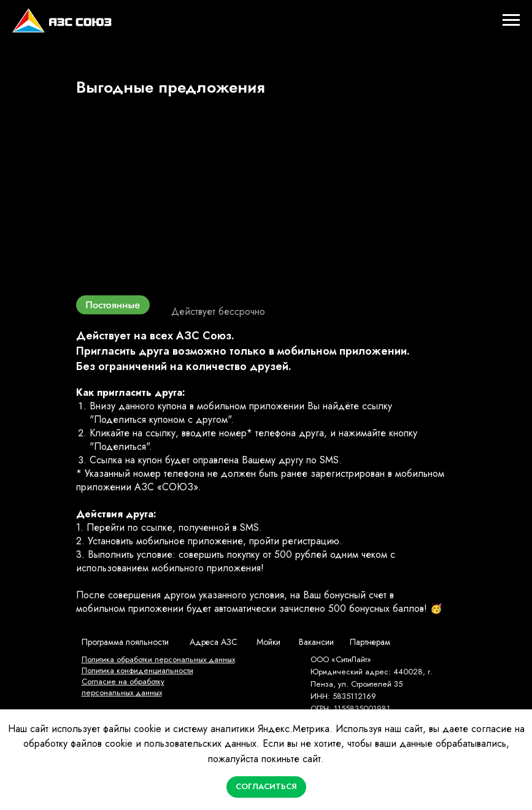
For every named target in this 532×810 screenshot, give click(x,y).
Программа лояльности (125, 642)
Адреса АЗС (214, 642)
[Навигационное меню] (511, 20)
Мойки (268, 642)
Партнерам (370, 642)
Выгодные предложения (171, 87)
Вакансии (316, 642)
